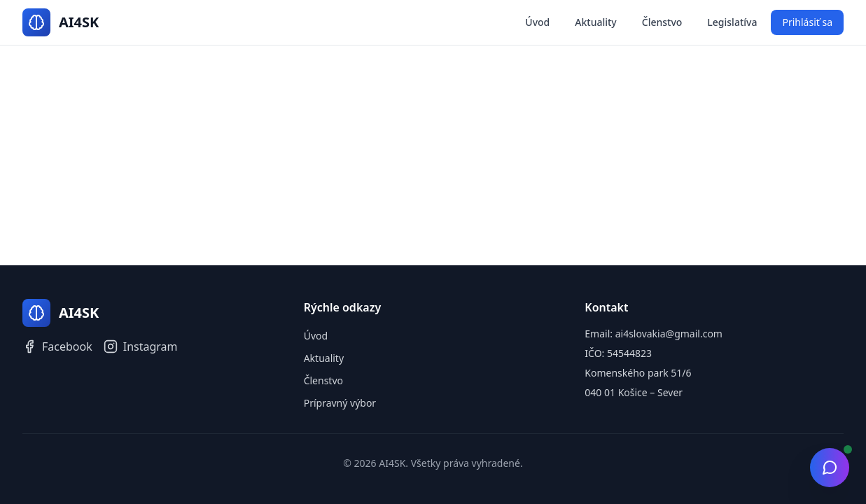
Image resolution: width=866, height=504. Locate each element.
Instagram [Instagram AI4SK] (141, 346)
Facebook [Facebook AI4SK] (57, 346)
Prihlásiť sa (807, 22)
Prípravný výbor (340, 403)
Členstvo (662, 22)
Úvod (537, 22)
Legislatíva (732, 22)
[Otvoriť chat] (830, 468)
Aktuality (595, 22)
